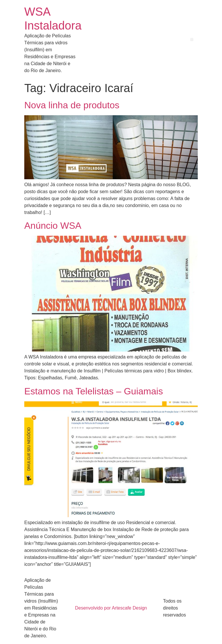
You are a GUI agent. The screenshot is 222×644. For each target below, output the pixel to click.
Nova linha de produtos (72, 105)
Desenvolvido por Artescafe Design (111, 608)
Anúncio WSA (53, 226)
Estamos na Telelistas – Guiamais (94, 391)
